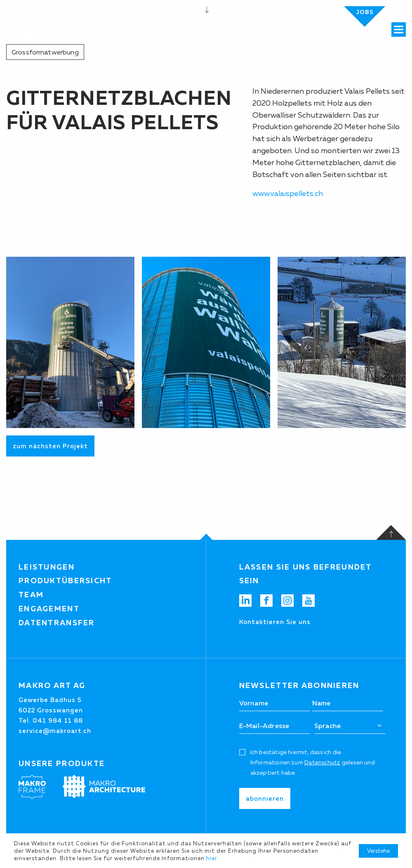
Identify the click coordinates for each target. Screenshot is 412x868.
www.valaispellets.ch (288, 194)
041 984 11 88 (58, 720)
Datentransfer (57, 623)
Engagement (49, 609)
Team (31, 595)
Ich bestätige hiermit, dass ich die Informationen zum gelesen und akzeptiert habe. (313, 762)
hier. (212, 858)
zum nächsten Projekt (50, 446)
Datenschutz (322, 762)
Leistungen (47, 567)
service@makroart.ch (55, 731)
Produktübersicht (65, 581)
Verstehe (378, 851)
